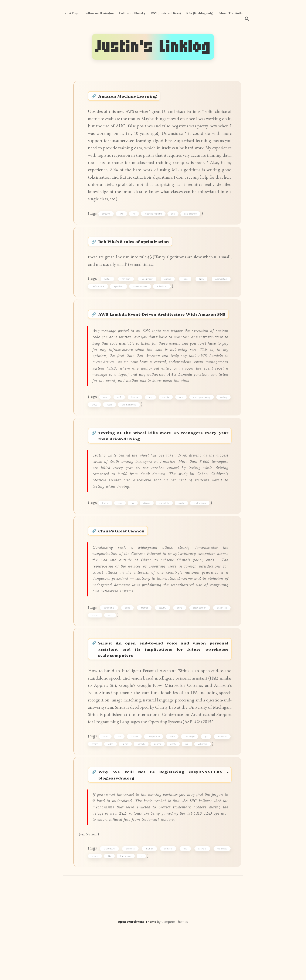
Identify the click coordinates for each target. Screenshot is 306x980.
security (163, 641)
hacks (110, 430)
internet (145, 641)
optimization (221, 286)
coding (168, 286)
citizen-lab (222, 641)
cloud (95, 430)
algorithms (119, 294)
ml (135, 218)
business (131, 901)
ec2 (120, 422)
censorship (110, 641)
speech (141, 791)
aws (122, 218)
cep (181, 422)
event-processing (201, 422)
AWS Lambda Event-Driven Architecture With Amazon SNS (164, 326)
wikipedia (203, 791)
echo (172, 784)
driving (147, 533)
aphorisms (162, 294)
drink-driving (200, 533)
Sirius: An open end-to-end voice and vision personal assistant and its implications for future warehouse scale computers (164, 685)
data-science (191, 218)
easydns (202, 901)
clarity (173, 791)
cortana (135, 784)
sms (121, 533)
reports (96, 649)
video (111, 791)
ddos (128, 641)
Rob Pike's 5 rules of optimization (143, 247)
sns (151, 422)
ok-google (190, 784)
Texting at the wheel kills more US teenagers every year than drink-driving (164, 462)
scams (95, 908)
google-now (154, 784)
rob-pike (126, 286)
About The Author (232, 13)
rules (185, 286)
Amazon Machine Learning (135, 97)
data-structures (141, 294)
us (134, 533)
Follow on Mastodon (99, 13)
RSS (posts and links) (166, 13)
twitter (108, 286)
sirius (106, 784)
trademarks (126, 908)
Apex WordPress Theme (137, 974)
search (95, 791)
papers (158, 791)
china (180, 641)
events (166, 422)
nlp (187, 791)
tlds (110, 908)
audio (126, 791)
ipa (206, 784)
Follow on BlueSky (132, 13)
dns (185, 901)
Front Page (71, 13)
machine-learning (154, 218)
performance (98, 294)
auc (174, 218)
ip (142, 908)
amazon (107, 218)
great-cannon (200, 641)
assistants (222, 784)
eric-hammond (129, 430)
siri (120, 784)
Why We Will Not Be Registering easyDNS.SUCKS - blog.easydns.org (164, 824)
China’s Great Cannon (127, 562)
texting (106, 533)
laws (201, 286)
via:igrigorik (148, 286)
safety (182, 533)
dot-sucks (222, 901)
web (110, 649)
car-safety (165, 533)
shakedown (110, 901)
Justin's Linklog (153, 47)
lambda (135, 422)
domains (168, 901)
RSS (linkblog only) (200, 13)
